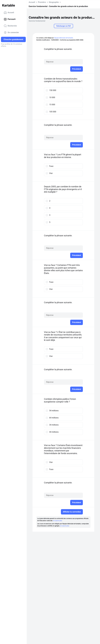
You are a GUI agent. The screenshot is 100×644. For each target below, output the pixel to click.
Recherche (10, 26)
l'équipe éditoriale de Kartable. (64, 38)
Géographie (54, 2)
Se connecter (11, 33)
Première (42, 2)
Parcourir (10, 19)
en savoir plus (58, 521)
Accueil (9, 13)
